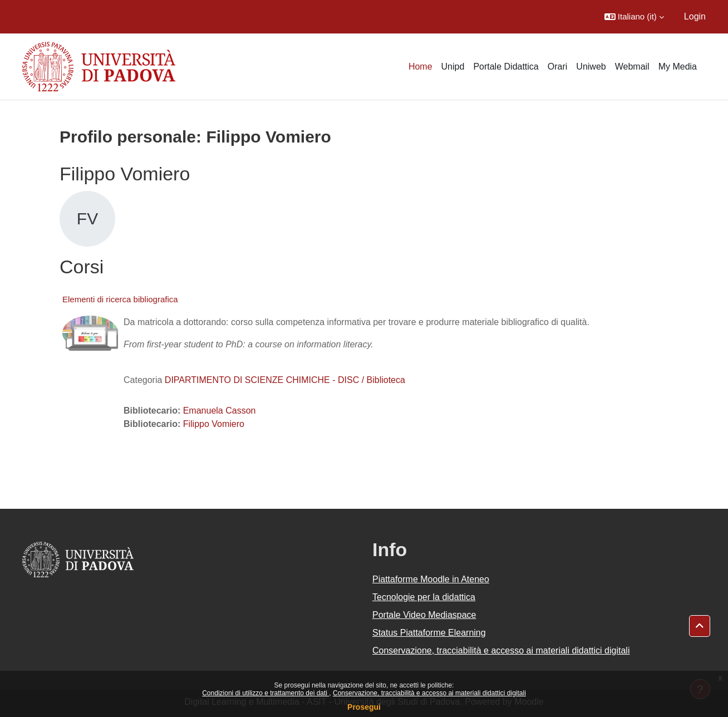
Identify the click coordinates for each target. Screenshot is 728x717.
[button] (634, 17)
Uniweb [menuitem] (591, 67)
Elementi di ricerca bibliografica (120, 299)
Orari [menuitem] (558, 67)
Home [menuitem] (420, 67)
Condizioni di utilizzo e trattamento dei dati (265, 693)
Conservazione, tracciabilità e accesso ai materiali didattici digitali (429, 693)
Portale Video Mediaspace (424, 615)
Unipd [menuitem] (453, 67)
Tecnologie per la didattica (424, 597)
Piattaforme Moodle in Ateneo (431, 579)
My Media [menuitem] (678, 67)
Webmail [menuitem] (632, 67)
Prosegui (364, 707)
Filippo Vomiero (214, 424)
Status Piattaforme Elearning (429, 633)
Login (695, 16)
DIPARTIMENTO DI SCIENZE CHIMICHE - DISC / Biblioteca (285, 380)
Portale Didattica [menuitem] (506, 67)
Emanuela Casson (220, 411)
